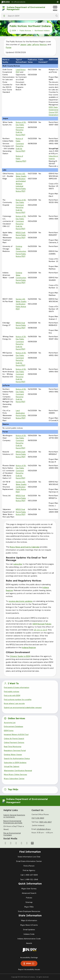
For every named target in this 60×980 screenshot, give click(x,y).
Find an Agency (29, 870)
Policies (29, 898)
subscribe (18, 564)
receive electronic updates (21, 601)
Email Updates (29, 930)
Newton (43, 44)
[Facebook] (5, 843)
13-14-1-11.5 (40, 630)
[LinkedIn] (22, 843)
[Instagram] (11, 843)
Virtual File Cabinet (12, 766)
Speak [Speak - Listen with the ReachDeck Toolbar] (29, 963)
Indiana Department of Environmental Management (26, 8)
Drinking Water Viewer (13, 755)
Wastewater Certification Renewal (18, 771)
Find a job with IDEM (12, 695)
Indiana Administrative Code (29, 939)
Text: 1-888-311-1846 (29, 879)
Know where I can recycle (14, 703)
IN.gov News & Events (29, 925)
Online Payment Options (14, 742)
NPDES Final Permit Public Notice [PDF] (21, 325)
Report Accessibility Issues (29, 969)
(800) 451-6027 (45, 822)
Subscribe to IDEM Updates (15, 763)
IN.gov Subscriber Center (14, 779)
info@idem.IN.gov (44, 829)
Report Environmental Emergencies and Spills (13, 822)
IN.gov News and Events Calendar (25, 547)
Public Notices (25, 31)
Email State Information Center (29, 861)
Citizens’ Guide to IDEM (20, 656)
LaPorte (35, 44)
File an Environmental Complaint (12, 834)
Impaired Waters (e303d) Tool (16, 734)
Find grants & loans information (17, 687)
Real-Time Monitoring (13, 747)
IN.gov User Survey (29, 889)
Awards (29, 943)
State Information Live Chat (29, 857)
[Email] (27, 843)
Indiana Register (29, 647)
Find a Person (29, 866)
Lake (29, 44)
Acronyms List (10, 723)
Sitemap (29, 902)
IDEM (14, 31)
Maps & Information (29, 920)
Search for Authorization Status (17, 758)
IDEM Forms (9, 731)
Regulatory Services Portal (15, 750)
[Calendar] (32, 843)
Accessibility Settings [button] (29, 957)
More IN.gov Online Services (15, 774)
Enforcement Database (14, 726)
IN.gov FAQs (29, 907)
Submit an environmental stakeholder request (23, 707)
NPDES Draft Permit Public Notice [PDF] (21, 235)
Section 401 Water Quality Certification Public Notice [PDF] (21, 304)
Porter (9, 47)
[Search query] (30, 16)
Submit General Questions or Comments (14, 816)
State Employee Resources (29, 911)
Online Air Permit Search (14, 739)
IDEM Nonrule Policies (42, 624)
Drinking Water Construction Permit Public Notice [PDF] (21, 251)
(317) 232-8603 (38, 818)
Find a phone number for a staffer (18, 699)
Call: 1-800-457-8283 (29, 875)
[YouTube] (16, 843)
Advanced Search (29, 893)
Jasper (23, 44)
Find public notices (12, 691)
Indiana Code (29, 934)
